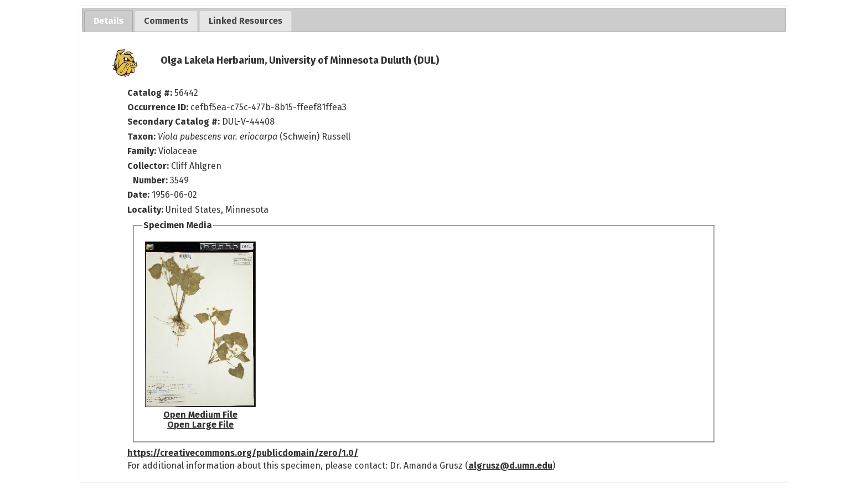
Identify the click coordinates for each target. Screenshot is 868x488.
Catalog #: (151, 93)
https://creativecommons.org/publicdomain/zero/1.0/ (243, 453)
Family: (142, 151)
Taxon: (141, 137)
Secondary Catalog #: (174, 122)
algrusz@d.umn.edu (510, 466)
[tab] (108, 21)
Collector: (149, 166)
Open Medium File (200, 415)
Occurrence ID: (159, 107)
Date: (138, 195)
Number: (151, 180)
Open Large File (200, 425)
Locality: (145, 210)
